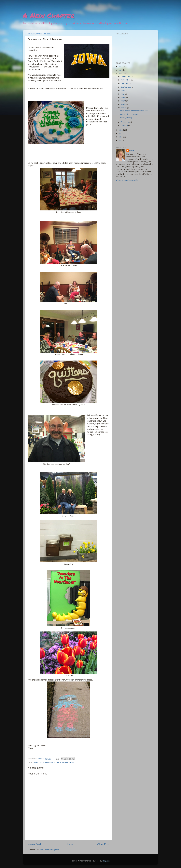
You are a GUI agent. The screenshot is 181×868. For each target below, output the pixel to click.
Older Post (103, 844)
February (125, 122)
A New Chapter (49, 15)
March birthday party (44, 762)
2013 (121, 134)
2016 (121, 70)
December (126, 77)
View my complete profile (127, 180)
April (123, 104)
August (124, 90)
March (124, 108)
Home (69, 844)
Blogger (106, 861)
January (125, 126)
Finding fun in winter (129, 114)
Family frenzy (126, 118)
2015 (121, 74)
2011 (121, 141)
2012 (121, 137)
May (123, 101)
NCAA (71, 762)
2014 (121, 130)
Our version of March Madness (134, 111)
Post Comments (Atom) (50, 850)
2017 (121, 67)
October (125, 84)
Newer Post (34, 844)
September (126, 87)
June (123, 97)
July (123, 94)
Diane (132, 151)
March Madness (61, 762)
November (126, 80)
